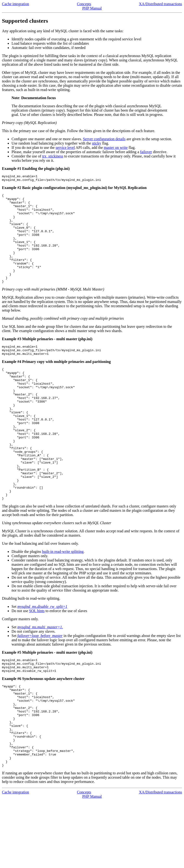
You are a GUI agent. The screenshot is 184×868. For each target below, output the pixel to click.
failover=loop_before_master (40, 684)
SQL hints (37, 659)
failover (146, 152)
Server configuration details (104, 139)
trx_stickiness (53, 156)
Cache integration (15, 4)
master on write (116, 148)
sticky (97, 143)
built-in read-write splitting (63, 600)
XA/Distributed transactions (161, 4)
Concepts (84, 4)
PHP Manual (92, 8)
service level (65, 148)
